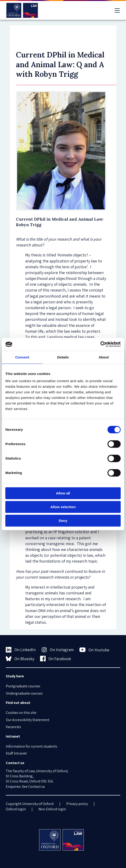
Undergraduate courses (24, 693)
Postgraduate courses (23, 686)
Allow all (63, 493)
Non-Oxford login (52, 809)
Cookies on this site (21, 713)
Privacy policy (77, 804)
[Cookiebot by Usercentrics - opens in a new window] (100, 344)
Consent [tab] (22, 357)
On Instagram (58, 650)
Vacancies (13, 727)
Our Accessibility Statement (28, 720)
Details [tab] (63, 357)
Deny (63, 521)
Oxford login (16, 809)
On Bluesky (20, 659)
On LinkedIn (21, 650)
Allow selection (63, 507)
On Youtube (94, 650)
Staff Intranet (16, 753)
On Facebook (56, 659)
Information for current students (31, 746)
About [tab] (104, 357)
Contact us (37, 787)
